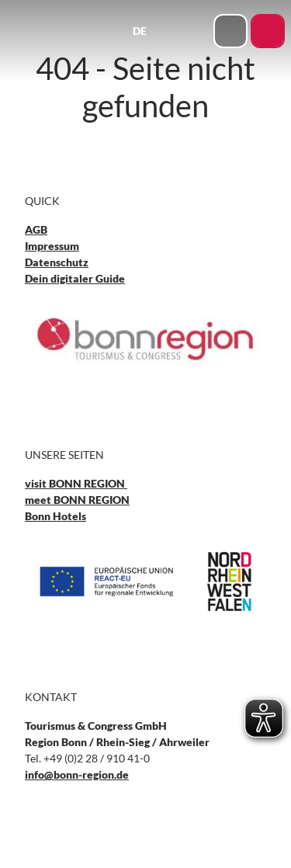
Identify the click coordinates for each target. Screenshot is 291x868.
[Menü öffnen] (197, 31)
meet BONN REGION (77, 500)
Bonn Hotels (55, 516)
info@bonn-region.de (77, 774)
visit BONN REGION (76, 483)
